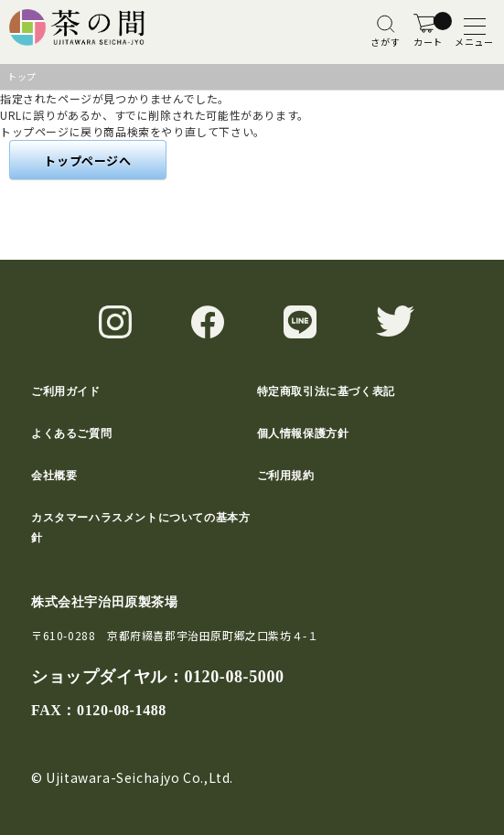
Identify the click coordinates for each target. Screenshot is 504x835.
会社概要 (54, 476)
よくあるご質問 (71, 434)
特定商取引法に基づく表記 (326, 391)
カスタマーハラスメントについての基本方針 (140, 528)
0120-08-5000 (234, 677)
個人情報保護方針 (303, 434)
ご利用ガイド (66, 391)
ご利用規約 (286, 476)
